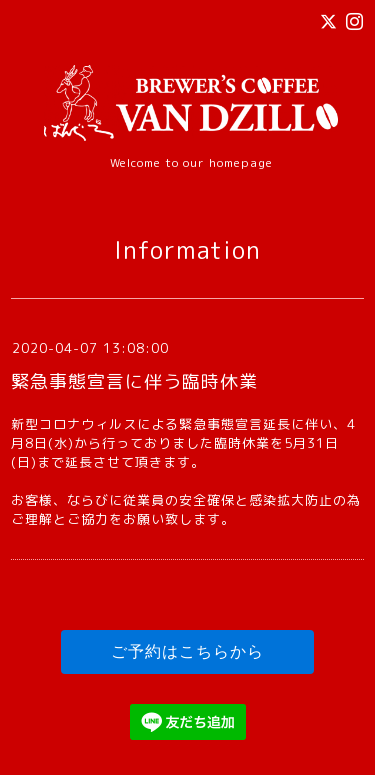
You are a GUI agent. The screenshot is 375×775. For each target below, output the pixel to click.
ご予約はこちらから (187, 651)
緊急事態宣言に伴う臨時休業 (134, 381)
